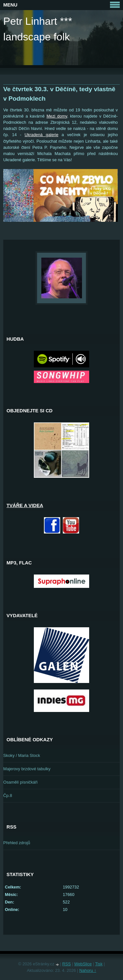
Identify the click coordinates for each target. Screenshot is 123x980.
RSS (66, 964)
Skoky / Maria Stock (22, 755)
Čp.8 (8, 795)
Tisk (99, 964)
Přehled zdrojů (17, 843)
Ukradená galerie (41, 135)
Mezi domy (57, 116)
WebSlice (83, 964)
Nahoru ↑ (88, 970)
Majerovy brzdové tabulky (27, 769)
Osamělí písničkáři (20, 782)
